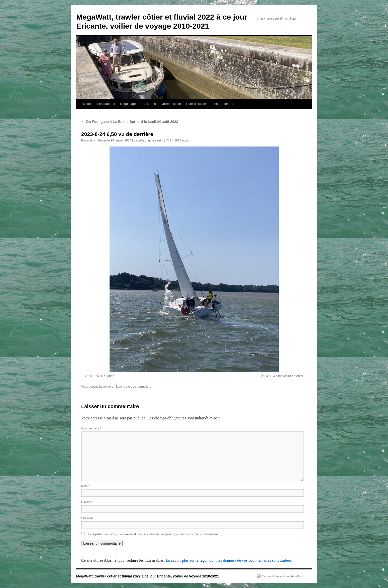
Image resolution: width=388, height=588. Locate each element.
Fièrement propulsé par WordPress (283, 576)
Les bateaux (106, 104)
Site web (87, 518)
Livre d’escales (197, 104)
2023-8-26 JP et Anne (100, 376)
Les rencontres (223, 104)
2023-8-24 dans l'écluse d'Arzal (282, 376)
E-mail (86, 502)
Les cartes (148, 104)
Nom (85, 486)
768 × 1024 (174, 140)
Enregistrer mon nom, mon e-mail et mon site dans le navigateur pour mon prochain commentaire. (153, 534)
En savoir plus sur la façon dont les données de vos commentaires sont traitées (228, 560)
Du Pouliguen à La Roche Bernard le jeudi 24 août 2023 (130, 122)
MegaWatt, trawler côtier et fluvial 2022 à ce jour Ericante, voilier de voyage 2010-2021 (148, 576)
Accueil (87, 104)
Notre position (171, 104)
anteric (91, 140)
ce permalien (141, 387)
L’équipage (128, 104)
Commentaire (91, 428)
